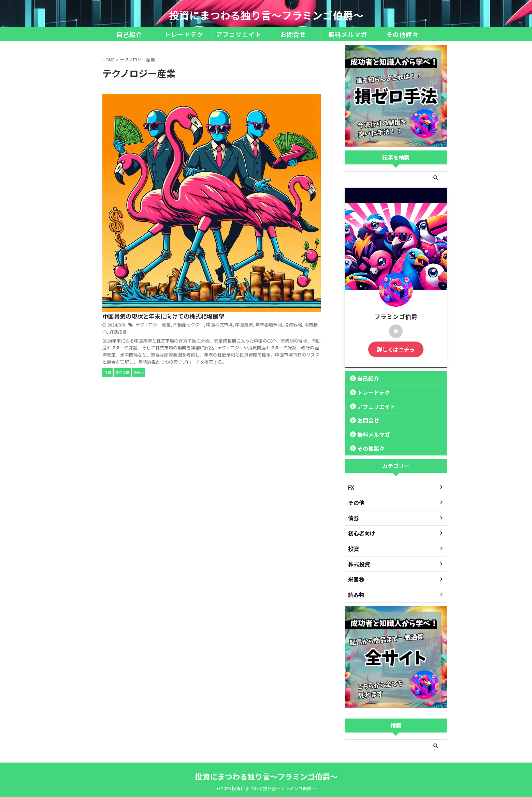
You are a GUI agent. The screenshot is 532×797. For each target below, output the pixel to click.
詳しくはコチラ (396, 349)
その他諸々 (402, 34)
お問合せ (293, 34)
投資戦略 (283, 123)
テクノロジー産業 (259, 116)
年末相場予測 (260, 123)
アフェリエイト (239, 34)
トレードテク (184, 34)
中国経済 (237, 123)
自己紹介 (129, 34)
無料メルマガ (348, 34)
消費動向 (301, 123)
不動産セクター (292, 116)
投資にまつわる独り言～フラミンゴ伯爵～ (266, 15)
